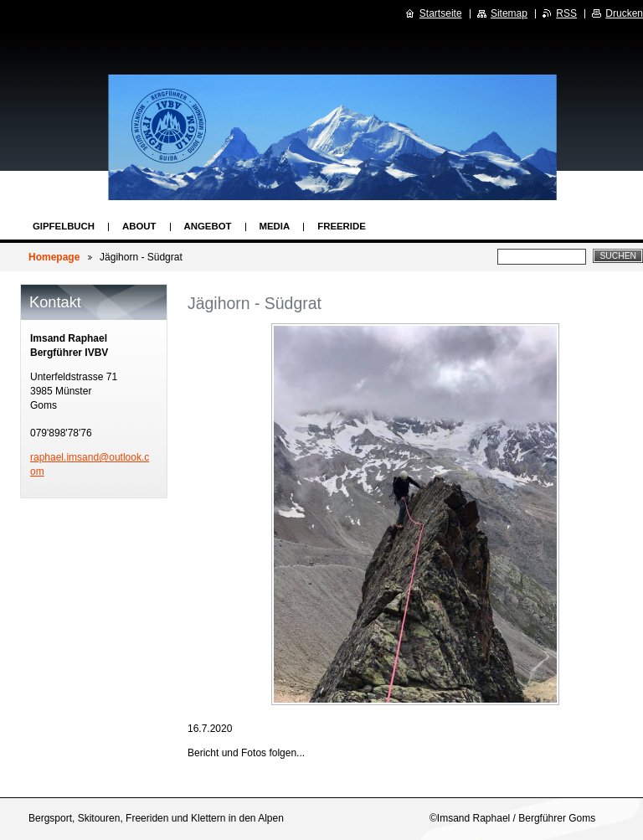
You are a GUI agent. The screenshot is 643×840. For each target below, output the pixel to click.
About (139, 226)
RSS (566, 13)
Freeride (342, 226)
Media (275, 226)
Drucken (624, 13)
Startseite (441, 13)
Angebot (208, 226)
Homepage (54, 257)
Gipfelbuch (64, 226)
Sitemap (509, 13)
